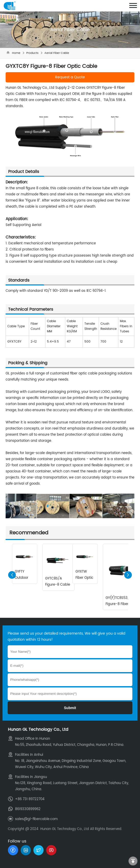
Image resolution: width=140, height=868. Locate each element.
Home (16, 53)
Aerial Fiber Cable (57, 53)
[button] (128, 575)
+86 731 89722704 (30, 799)
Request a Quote (70, 77)
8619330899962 (28, 809)
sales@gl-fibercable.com (36, 819)
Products (32, 53)
